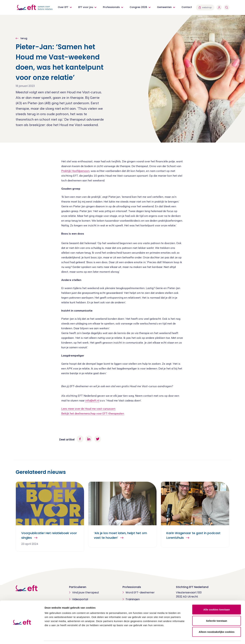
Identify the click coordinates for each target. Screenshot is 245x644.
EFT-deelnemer (79, 386)
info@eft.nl (92, 400)
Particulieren (78, 587)
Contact (187, 7)
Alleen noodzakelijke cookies (217, 622)
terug (23, 38)
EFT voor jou (86, 7)
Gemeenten (164, 7)
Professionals (111, 7)
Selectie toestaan (217, 611)
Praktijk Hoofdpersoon (75, 171)
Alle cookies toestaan (217, 599)
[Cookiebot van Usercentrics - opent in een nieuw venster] (22, 637)
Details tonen (184, 637)
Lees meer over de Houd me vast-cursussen (88, 409)
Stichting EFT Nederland (192, 587)
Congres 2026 (138, 7)
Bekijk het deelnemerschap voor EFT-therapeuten (93, 413)
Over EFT (63, 7)
